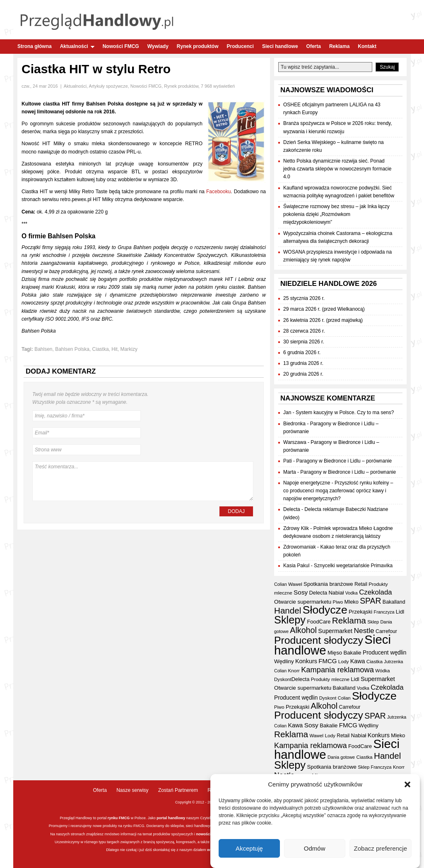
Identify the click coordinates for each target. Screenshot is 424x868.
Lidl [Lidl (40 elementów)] (400, 612)
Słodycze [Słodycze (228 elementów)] (325, 610)
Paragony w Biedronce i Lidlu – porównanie (344, 461)
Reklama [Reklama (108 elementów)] (349, 620)
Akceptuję (249, 849)
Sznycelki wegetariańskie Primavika (353, 566)
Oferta (314, 46)
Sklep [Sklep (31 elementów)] (373, 622)
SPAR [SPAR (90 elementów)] (370, 601)
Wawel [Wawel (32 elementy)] (295, 584)
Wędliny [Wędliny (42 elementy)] (284, 661)
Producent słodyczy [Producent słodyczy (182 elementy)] (319, 640)
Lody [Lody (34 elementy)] (343, 661)
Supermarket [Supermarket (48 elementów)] (335, 631)
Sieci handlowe (280, 46)
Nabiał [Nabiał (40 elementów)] (336, 593)
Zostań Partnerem (178, 790)
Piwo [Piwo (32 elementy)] (338, 602)
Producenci (240, 46)
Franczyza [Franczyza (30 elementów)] (384, 612)
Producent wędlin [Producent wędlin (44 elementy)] (384, 653)
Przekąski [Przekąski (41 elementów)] (360, 612)
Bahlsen (43, 349)
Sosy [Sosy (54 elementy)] (301, 592)
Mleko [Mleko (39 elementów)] (352, 602)
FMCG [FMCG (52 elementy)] (328, 661)
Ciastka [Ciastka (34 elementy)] (375, 661)
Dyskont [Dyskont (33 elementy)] (283, 679)
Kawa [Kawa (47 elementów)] (358, 661)
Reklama (339, 46)
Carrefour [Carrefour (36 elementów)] (386, 631)
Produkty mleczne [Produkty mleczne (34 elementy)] (330, 679)
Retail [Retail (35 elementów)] (361, 584)
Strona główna (35, 46)
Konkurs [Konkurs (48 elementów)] (306, 661)
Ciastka (101, 349)
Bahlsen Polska (72, 349)
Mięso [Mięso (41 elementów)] (335, 653)
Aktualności (77, 46)
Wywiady (158, 46)
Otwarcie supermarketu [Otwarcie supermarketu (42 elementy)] (303, 602)
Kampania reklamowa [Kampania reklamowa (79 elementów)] (337, 670)
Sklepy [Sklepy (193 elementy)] (290, 620)
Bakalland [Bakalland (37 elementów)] (394, 602)
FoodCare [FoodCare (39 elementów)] (319, 622)
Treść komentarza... (143, 481)
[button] (407, 785)
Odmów (315, 849)
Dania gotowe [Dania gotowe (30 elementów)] (341, 757)
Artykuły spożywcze (108, 86)
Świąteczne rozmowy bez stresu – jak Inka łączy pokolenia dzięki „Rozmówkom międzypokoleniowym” (336, 214)
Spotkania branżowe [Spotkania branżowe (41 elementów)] (328, 584)
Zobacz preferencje (381, 849)
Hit (114, 349)
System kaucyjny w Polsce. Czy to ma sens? (345, 412)
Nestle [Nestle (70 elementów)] (364, 631)
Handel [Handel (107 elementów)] (288, 610)
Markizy (129, 349)
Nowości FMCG (121, 46)
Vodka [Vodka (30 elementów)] (352, 593)
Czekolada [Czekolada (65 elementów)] (375, 592)
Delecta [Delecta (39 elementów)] (318, 593)
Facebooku (218, 192)
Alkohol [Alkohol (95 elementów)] (303, 630)
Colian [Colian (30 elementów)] (281, 584)
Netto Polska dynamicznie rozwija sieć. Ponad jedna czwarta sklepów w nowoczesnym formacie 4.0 (337, 169)
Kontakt (367, 46)
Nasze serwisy (132, 790)
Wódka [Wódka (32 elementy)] (382, 671)
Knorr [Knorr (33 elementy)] (294, 671)
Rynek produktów (198, 46)
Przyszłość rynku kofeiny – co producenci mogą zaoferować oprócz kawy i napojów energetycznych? (338, 491)
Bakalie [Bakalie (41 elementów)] (352, 653)
